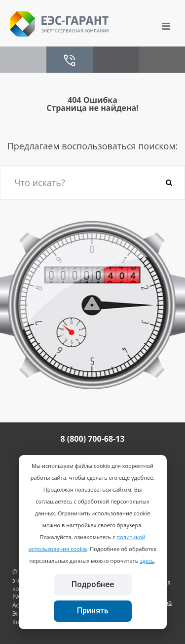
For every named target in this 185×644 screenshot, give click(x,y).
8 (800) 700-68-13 (92, 439)
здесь (147, 561)
